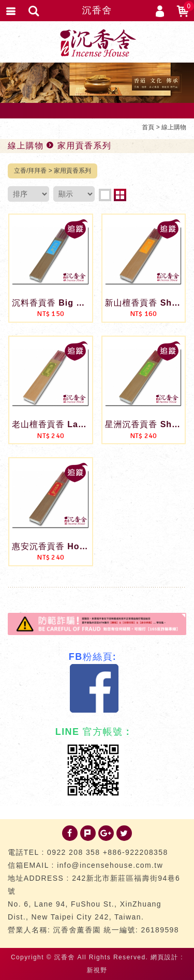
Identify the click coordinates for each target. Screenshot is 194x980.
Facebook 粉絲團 (94, 688)
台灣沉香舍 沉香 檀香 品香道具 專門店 (97, 43)
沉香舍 (97, 10)
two (120, 195)
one (105, 195)
